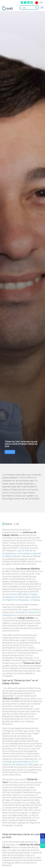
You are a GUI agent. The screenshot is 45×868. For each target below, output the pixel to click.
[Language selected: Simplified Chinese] (39, 2)
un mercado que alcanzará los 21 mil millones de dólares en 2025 (22, 762)
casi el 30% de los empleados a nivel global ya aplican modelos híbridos (22, 553)
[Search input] (28, 8)
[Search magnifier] (36, 8)
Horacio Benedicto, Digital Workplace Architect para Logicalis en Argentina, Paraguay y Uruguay (21, 597)
